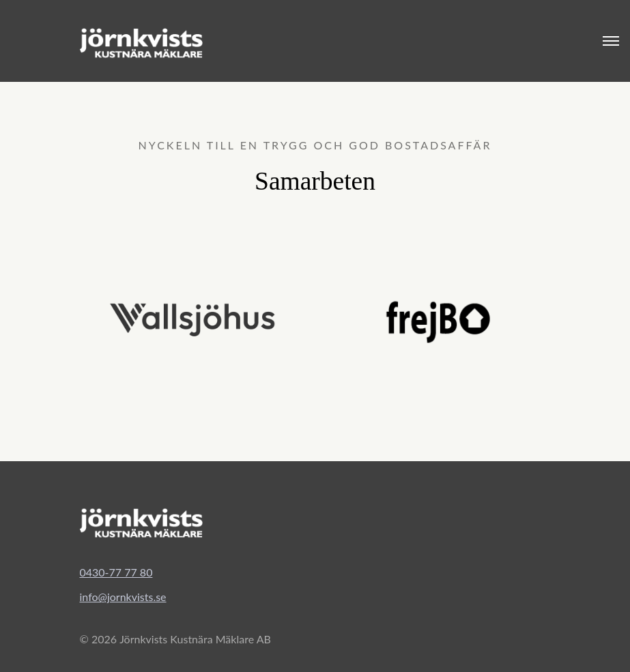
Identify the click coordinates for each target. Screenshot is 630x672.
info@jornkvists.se (123, 597)
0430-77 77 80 (116, 572)
